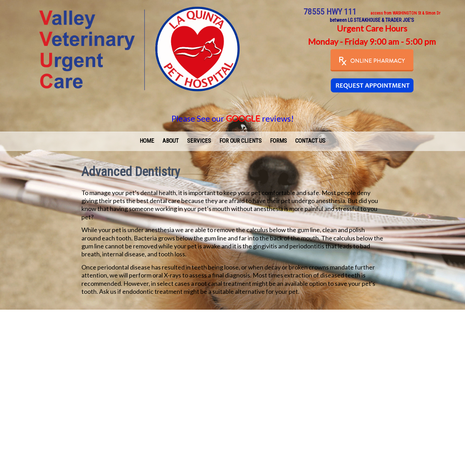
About (171, 141)
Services (199, 141)
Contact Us (310, 141)
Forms (278, 141)
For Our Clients (240, 141)
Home (147, 141)
